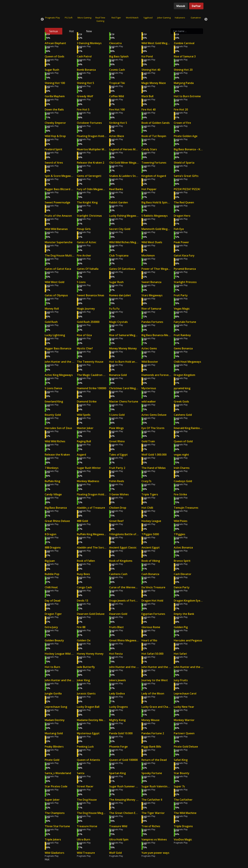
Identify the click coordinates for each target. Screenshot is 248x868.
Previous (42, 19)
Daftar (196, 6)
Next (206, 19)
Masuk (181, 6)
